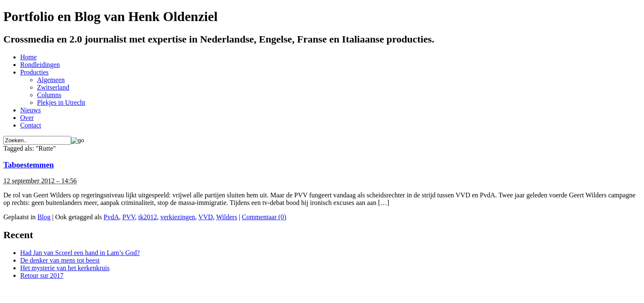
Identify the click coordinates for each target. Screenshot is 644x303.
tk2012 (148, 217)
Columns (49, 95)
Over (27, 118)
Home (28, 57)
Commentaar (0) (264, 217)
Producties (34, 72)
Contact (31, 125)
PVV (129, 217)
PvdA (111, 217)
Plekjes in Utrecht (61, 102)
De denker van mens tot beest (60, 260)
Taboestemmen (29, 165)
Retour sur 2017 (42, 275)
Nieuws (30, 110)
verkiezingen (178, 217)
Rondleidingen (40, 65)
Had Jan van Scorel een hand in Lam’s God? (80, 253)
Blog (44, 217)
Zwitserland (53, 87)
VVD (205, 217)
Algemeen (51, 80)
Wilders (227, 217)
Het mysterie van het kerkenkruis (65, 268)
